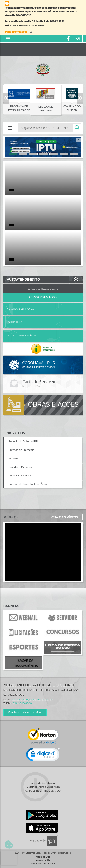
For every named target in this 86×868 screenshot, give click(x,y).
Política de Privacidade (43, 864)
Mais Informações (16, 32)
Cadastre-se (34, 289)
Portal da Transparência (22, 335)
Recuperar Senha (50, 289)
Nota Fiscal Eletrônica (20, 309)
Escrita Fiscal (15, 322)
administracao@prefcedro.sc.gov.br (32, 700)
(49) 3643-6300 (22, 703)
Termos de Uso (43, 860)
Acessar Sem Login (43, 297)
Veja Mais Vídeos (64, 517)
